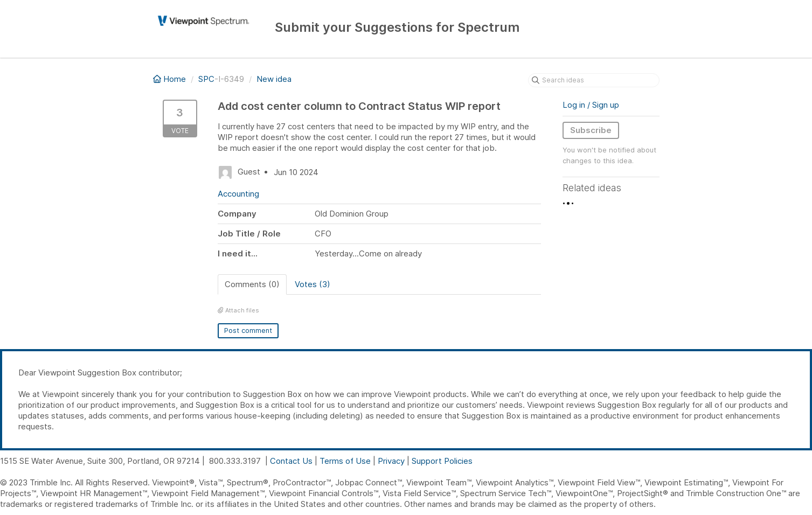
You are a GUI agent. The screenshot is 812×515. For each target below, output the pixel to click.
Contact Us (291, 461)
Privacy (391, 461)
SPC (206, 79)
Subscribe (591, 130)
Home (171, 79)
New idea (274, 79)
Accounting (238, 194)
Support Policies (442, 461)
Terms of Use (345, 461)
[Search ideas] (594, 80)
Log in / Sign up (591, 105)
